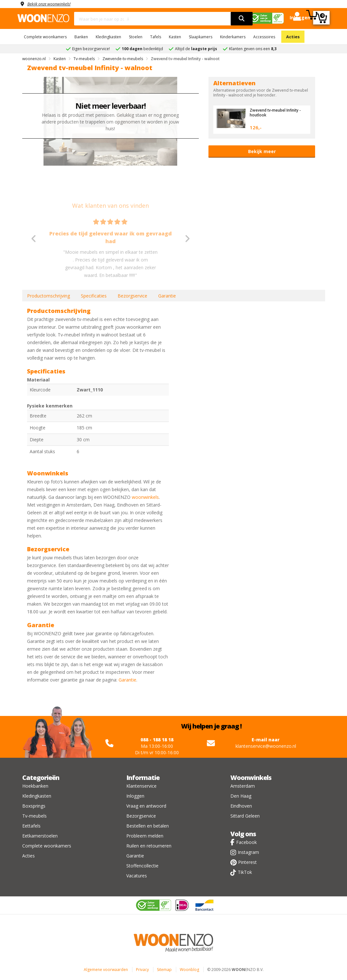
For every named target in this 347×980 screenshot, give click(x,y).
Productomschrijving (48, 296)
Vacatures (137, 876)
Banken (81, 37)
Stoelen (136, 37)
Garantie (167, 296)
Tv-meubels (34, 816)
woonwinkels (145, 497)
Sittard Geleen (245, 816)
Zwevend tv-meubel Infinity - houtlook (278, 112)
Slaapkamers (201, 37)
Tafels (156, 37)
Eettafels (31, 826)
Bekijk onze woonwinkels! (53, 4)
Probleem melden (145, 836)
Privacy (142, 970)
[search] (242, 19)
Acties (293, 37)
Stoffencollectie (142, 866)
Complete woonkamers (45, 37)
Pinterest (247, 862)
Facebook (246, 842)
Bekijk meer (262, 151)
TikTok (245, 872)
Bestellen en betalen (148, 826)
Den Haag (241, 796)
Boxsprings (34, 806)
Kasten (175, 37)
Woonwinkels (251, 778)
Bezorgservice (132, 296)
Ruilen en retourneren (149, 846)
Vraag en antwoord (146, 806)
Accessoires (264, 37)
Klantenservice (141, 786)
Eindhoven (241, 806)
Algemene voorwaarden (106, 970)
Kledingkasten (108, 37)
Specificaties (94, 296)
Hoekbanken (35, 786)
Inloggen (135, 796)
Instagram (248, 852)
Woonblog (189, 970)
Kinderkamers (233, 37)
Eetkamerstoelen (40, 836)
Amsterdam (243, 786)
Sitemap (164, 970)
